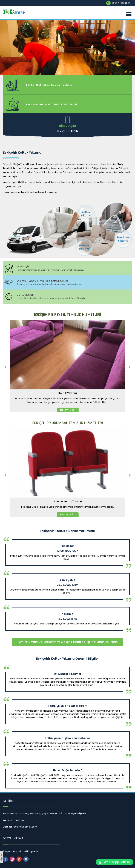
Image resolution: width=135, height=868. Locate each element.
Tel (5, 820)
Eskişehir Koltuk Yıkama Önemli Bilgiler (67, 659)
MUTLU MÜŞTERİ (25, 295)
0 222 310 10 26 (121, 3)
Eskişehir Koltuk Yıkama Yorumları (67, 531)
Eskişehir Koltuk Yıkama (22, 153)
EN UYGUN (43, 281)
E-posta (8, 827)
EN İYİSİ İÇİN (23, 267)
